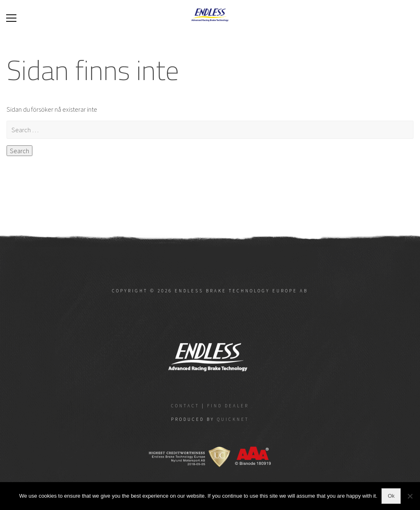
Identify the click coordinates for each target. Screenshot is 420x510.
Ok (391, 496)
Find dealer (228, 406)
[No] (410, 496)
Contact (185, 406)
